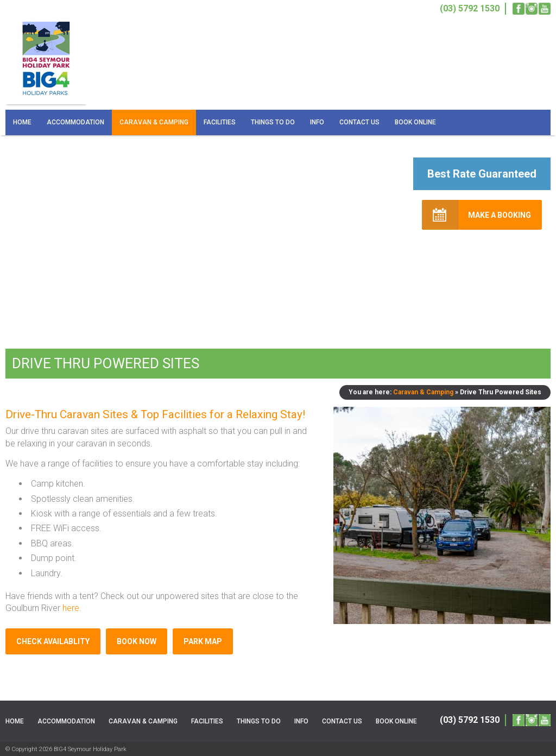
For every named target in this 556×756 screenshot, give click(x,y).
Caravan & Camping (154, 122)
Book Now (137, 641)
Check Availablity (53, 641)
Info (317, 122)
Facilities (220, 122)
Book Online (415, 122)
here (71, 608)
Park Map (203, 641)
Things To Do (273, 122)
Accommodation (75, 122)
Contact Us (359, 122)
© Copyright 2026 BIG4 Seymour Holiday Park (66, 749)
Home (22, 122)
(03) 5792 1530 (470, 720)
